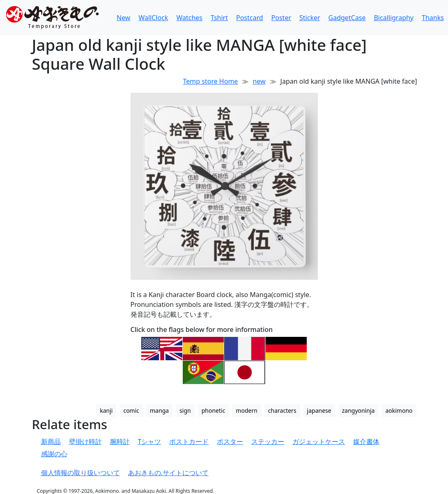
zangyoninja (358, 411)
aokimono (399, 411)
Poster (281, 18)
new (259, 81)
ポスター (230, 441)
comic (131, 411)
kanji (106, 411)
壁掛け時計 (85, 441)
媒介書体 (366, 441)
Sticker (310, 18)
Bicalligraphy (394, 18)
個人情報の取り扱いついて (80, 473)
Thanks (433, 18)
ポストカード (189, 441)
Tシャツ (150, 441)
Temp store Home (211, 81)
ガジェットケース (319, 441)
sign (185, 411)
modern (247, 411)
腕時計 (120, 441)
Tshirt (219, 18)
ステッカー (268, 441)
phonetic (214, 411)
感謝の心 (54, 454)
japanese (319, 411)
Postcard (250, 18)
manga (159, 411)
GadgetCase (347, 18)
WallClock (153, 18)
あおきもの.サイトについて (168, 473)
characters (282, 411)
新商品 (51, 441)
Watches (189, 18)
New (123, 18)
